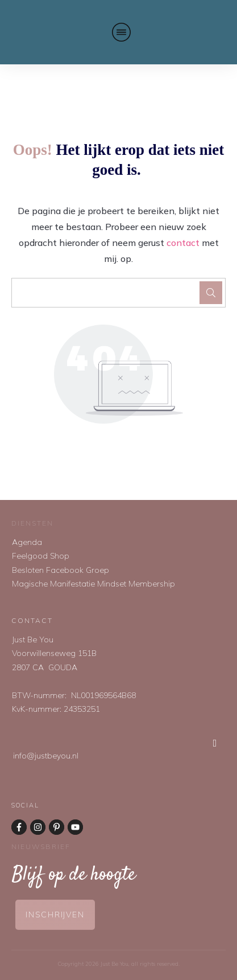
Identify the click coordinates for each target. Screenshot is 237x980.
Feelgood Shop (41, 556)
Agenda (27, 542)
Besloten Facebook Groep (61, 570)
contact (183, 243)
